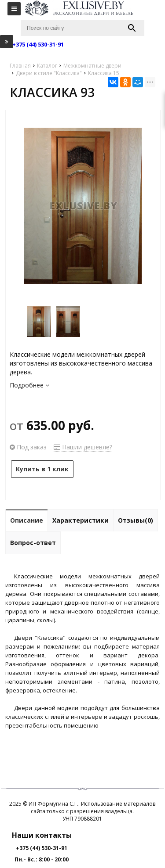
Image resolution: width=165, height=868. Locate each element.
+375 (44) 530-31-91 (42, 848)
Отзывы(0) (136, 520)
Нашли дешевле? (83, 447)
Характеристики (81, 520)
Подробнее (29, 385)
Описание (27, 520)
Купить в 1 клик (42, 469)
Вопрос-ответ (33, 543)
